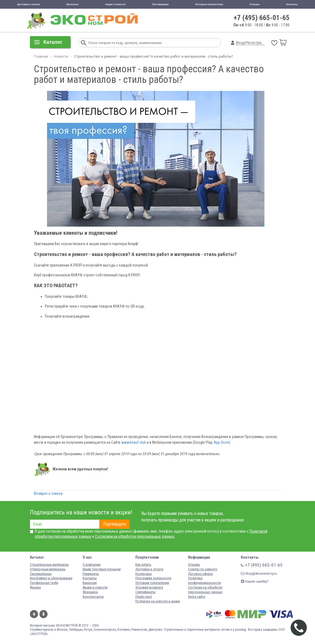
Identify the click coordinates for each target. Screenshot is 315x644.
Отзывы (255, 4)
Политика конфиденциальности (205, 580)
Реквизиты (91, 574)
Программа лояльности (153, 578)
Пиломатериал (41, 574)
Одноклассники (43, 614)
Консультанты (93, 597)
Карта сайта (197, 597)
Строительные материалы (49, 565)
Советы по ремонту (203, 569)
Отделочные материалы (48, 569)
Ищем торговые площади (102, 569)
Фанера (35, 587)
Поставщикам (160, 4)
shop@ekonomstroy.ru (259, 573)
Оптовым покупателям (209, 4)
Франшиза (90, 592)
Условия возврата (149, 587)
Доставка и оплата (29, 4)
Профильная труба (44, 583)
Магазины (72, 4)
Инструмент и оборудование (51, 578)
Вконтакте (34, 614)
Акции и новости (115, 4)
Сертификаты (145, 592)
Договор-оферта (200, 574)
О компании (92, 565)
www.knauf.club (134, 442)
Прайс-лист (144, 597)
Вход (240, 43)
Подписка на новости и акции (158, 601)
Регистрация (257, 43)
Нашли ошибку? (255, 581)
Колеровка (144, 574)
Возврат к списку (48, 493)
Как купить (143, 565)
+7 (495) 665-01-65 (262, 18)
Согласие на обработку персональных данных (205, 590)
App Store (221, 442)
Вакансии (90, 583)
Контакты (292, 4)
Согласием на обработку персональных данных (135, 536)
